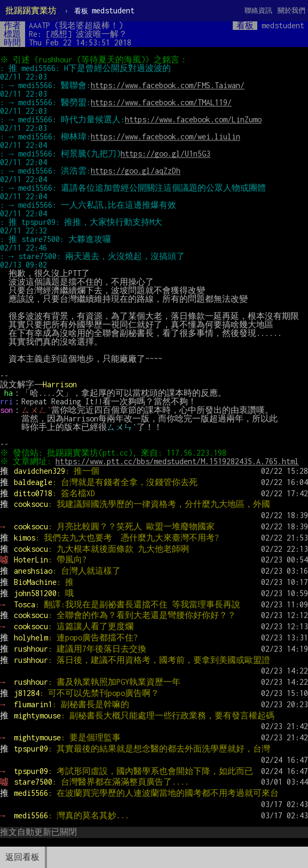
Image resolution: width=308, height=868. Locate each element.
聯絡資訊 (258, 10)
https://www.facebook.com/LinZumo (193, 119)
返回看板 (22, 857)
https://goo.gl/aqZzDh (136, 171)
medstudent (104, 10)
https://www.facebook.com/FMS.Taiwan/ (168, 85)
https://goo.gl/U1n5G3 (165, 154)
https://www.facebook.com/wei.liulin (165, 136)
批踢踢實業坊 (31, 10)
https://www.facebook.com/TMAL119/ (161, 102)
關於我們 (291, 10)
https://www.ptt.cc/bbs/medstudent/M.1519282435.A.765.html (179, 461)
